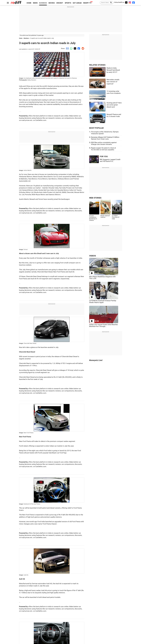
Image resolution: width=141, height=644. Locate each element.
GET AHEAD (77, 3)
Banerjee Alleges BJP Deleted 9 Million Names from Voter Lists (105, 138)
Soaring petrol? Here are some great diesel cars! (114, 105)
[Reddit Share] (82, 48)
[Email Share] (67, 48)
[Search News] (110, 3)
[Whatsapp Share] (71, 48)
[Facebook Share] (79, 48)
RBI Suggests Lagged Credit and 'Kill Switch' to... (110, 160)
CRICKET (60, 3)
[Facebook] (134, 2)
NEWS (35, 3)
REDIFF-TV (87, 3)
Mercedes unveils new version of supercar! (113, 82)
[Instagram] (130, 2)
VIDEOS (93, 256)
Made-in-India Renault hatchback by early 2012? (113, 70)
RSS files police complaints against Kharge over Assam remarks (104, 143)
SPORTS (68, 3)
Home (21, 38)
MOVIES (52, 3)
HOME (29, 3)
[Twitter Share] (75, 48)
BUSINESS (43, 3)
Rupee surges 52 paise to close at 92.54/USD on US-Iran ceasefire (103, 149)
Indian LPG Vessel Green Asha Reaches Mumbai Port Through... (103, 325)
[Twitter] (126, 2)
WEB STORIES (95, 198)
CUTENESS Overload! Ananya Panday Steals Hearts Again (103, 302)
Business (26, 38)
